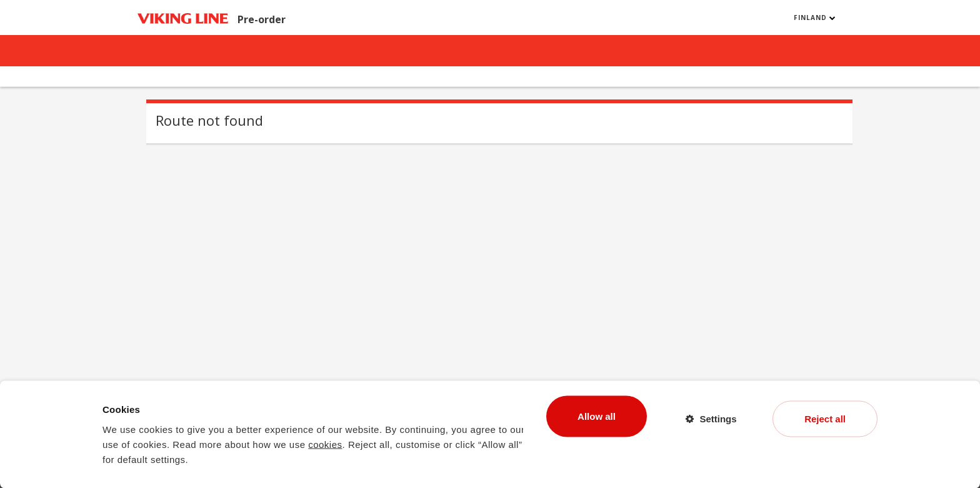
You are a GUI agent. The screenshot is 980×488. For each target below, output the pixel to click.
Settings (718, 418)
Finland (815, 18)
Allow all (597, 416)
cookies (325, 444)
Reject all (825, 418)
